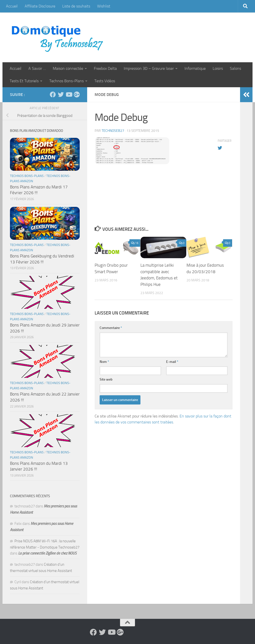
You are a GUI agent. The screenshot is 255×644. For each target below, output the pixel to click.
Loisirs (218, 68)
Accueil (12, 6)
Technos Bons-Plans (66, 81)
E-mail (172, 362)
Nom (104, 362)
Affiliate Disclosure (40, 6)
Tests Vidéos (105, 81)
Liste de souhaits (76, 6)
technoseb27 (113, 131)
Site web (106, 379)
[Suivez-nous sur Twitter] (61, 94)
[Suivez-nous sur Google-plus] (77, 94)
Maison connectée (68, 68)
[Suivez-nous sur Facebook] (53, 94)
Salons (235, 68)
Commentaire (111, 328)
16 (135, 243)
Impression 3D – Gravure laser (149, 68)
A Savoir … (37, 68)
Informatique (195, 68)
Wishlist (104, 6)
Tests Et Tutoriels (24, 81)
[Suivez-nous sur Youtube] (69, 94)
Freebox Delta (105, 68)
